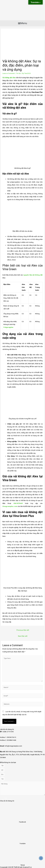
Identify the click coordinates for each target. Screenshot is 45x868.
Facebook (22, 822)
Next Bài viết (23, 636)
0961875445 (18, 503)
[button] (22, 23)
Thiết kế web (18, 867)
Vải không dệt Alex (9, 78)
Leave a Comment (9, 73)
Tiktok (23, 865)
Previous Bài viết (23, 630)
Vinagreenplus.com (10, 506)
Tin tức (18, 73)
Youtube (22, 843)
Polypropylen (9, 327)
